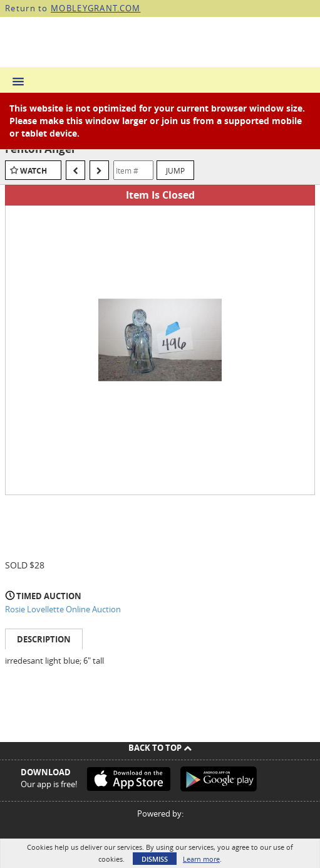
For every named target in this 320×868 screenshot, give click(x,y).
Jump (175, 170)
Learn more (201, 859)
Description (44, 639)
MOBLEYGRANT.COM (96, 8)
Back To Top (160, 748)
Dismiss (155, 859)
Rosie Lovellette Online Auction (63, 609)
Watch (34, 171)
